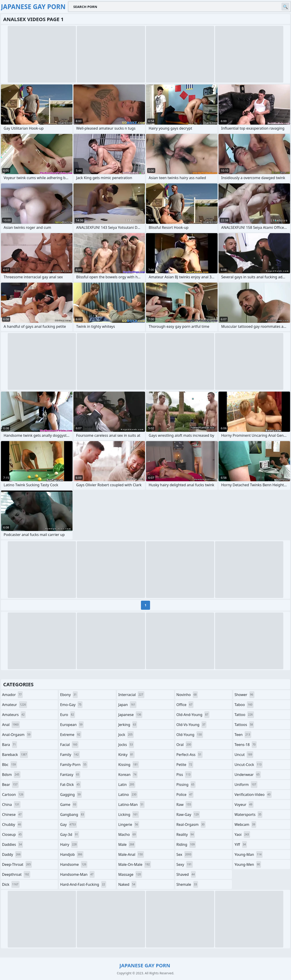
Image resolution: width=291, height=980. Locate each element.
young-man (248, 854)
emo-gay (71, 705)
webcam (245, 824)
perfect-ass (189, 755)
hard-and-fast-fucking (83, 884)
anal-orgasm (17, 735)
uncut (244, 755)
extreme (71, 735)
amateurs (14, 715)
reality (186, 834)
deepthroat (16, 874)
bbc (10, 765)
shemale (187, 884)
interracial (131, 695)
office (185, 705)
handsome (74, 864)
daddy (12, 854)
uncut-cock (248, 765)
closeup (12, 834)
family (70, 755)
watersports (248, 815)
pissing (186, 785)
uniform (246, 785)
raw (184, 805)
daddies (13, 844)
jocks (126, 745)
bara (10, 745)
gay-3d (70, 834)
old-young (190, 735)
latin (127, 785)
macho (128, 834)
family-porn (74, 765)
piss (184, 775)
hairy (69, 844)
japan (127, 705)
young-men (248, 864)
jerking (128, 725)
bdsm (11, 775)
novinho (187, 695)
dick (11, 884)
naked (127, 884)
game (69, 805)
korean (128, 775)
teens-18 (246, 745)
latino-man (131, 805)
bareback (15, 755)
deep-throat (17, 864)
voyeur (244, 805)
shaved (186, 874)
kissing (129, 765)
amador (12, 695)
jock (126, 735)
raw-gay (188, 815)
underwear (247, 775)
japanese (130, 715)
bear (10, 785)
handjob (72, 854)
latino (128, 795)
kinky (126, 755)
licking (128, 815)
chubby (12, 824)
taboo (244, 705)
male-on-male (135, 864)
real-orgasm (191, 824)
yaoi (242, 834)
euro (68, 715)
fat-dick (71, 785)
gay (69, 824)
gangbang (73, 815)
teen (243, 735)
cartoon (13, 795)
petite (185, 765)
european (72, 725)
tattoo (244, 715)
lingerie (129, 824)
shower (244, 695)
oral (184, 745)
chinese (12, 815)
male (127, 844)
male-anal (131, 854)
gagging (71, 795)
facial (69, 745)
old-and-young (193, 715)
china (11, 805)
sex (184, 854)
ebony (69, 695)
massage (130, 874)
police (185, 795)
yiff (241, 844)
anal (11, 725)
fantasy (70, 775)
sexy (185, 864)
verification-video (253, 795)
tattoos (244, 725)
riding (186, 844)
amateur (15, 705)
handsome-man (77, 874)
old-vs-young (191, 725)
